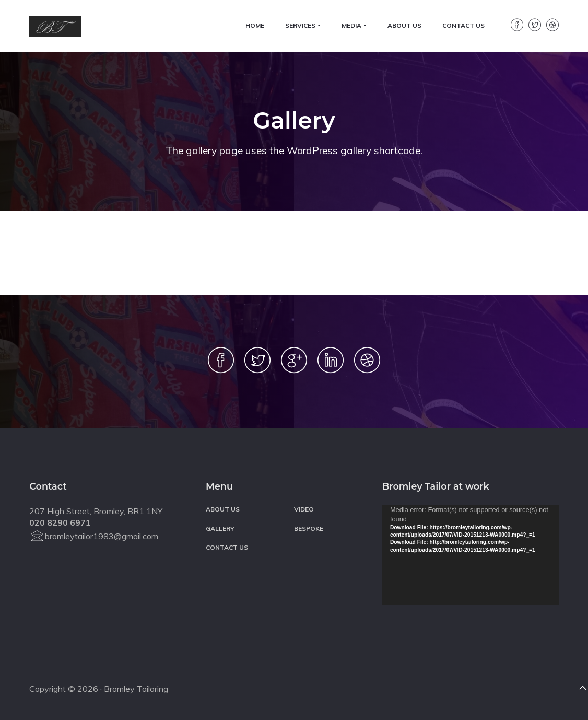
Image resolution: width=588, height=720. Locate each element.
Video (304, 509)
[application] (471, 555)
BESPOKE (309, 529)
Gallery (220, 529)
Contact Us (227, 547)
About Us (223, 509)
